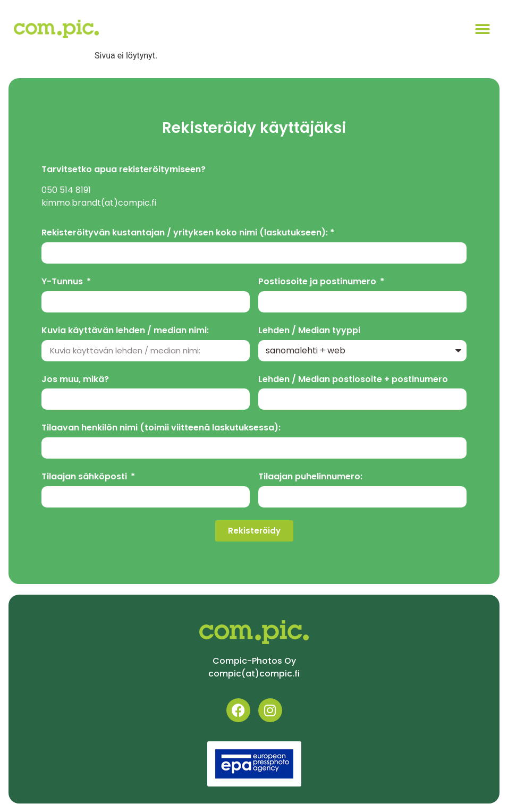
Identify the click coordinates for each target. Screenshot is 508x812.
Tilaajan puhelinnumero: (310, 477)
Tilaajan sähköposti (85, 477)
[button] (482, 29)
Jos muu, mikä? (75, 380)
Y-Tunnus (63, 282)
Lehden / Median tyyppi (309, 331)
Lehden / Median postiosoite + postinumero (353, 380)
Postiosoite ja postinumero (318, 282)
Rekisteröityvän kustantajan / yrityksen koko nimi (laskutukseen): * (188, 233)
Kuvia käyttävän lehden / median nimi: (125, 331)
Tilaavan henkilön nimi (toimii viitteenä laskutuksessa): (161, 428)
